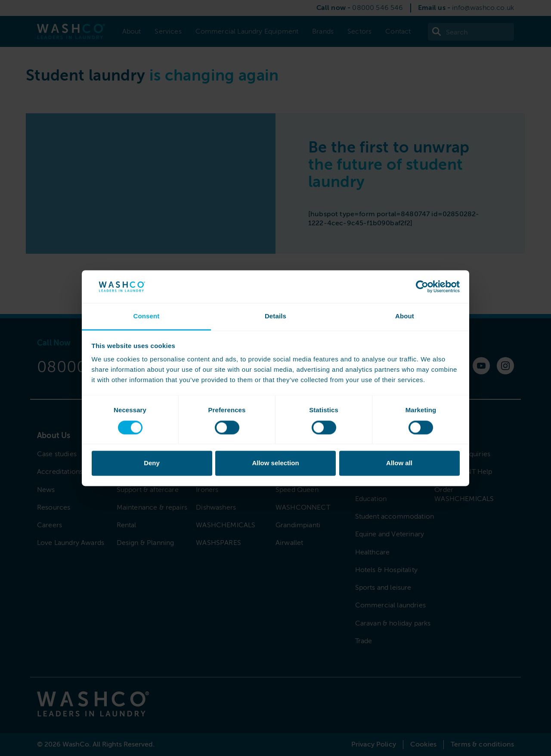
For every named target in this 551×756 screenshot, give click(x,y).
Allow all (399, 463)
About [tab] (405, 316)
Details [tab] (275, 316)
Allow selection (275, 463)
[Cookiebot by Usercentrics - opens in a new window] (422, 286)
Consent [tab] (146, 316)
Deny (152, 463)
